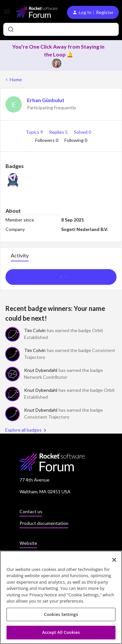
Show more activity (61, 275)
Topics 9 (35, 132)
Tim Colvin (35, 330)
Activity (20, 255)
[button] (7, 14)
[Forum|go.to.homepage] (36, 12)
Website (28, 543)
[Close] (114, 560)
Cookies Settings (61, 615)
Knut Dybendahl (41, 370)
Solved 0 (82, 132)
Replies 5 (59, 132)
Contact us (31, 511)
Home (16, 79)
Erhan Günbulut (46, 100)
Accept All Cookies (61, 633)
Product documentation (44, 523)
